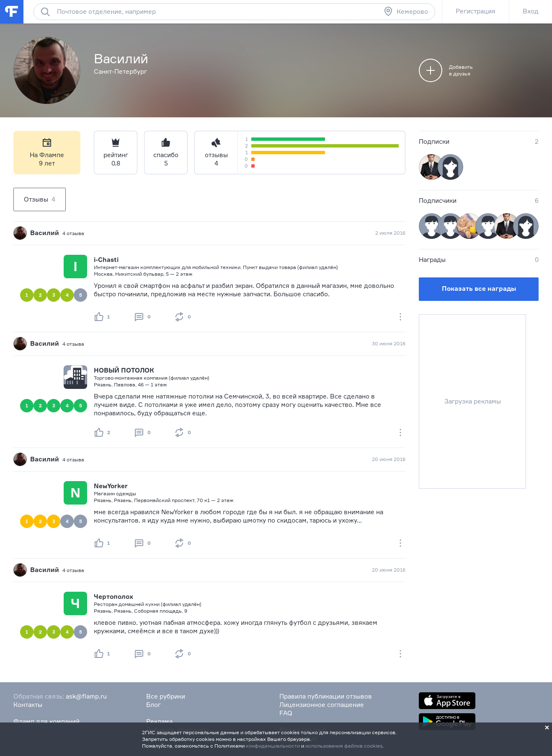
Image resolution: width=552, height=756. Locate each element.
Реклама (159, 721)
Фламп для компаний (46, 721)
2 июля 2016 (390, 233)
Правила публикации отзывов (326, 696)
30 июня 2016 (389, 343)
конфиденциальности (273, 746)
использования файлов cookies (344, 746)
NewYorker (111, 486)
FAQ (286, 713)
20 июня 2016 (389, 459)
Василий (45, 233)
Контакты (28, 705)
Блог (153, 705)
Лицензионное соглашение (322, 705)
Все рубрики (166, 696)
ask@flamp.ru (86, 696)
